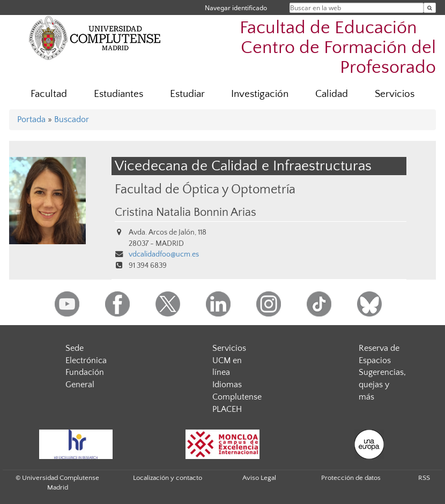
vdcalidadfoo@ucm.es (164, 254)
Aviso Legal (259, 478)
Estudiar (187, 94)
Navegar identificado (236, 8)
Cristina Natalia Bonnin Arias (186, 213)
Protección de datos (351, 478)
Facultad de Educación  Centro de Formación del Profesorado (338, 48)
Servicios (395, 94)
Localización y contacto (168, 478)
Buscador (72, 119)
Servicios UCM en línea (229, 360)
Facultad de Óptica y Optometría (205, 189)
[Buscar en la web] (430, 8)
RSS (424, 478)
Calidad (332, 94)
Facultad (49, 94)
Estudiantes (118, 94)
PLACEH (227, 409)
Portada (31, 119)
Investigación (260, 94)
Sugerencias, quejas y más (382, 385)
